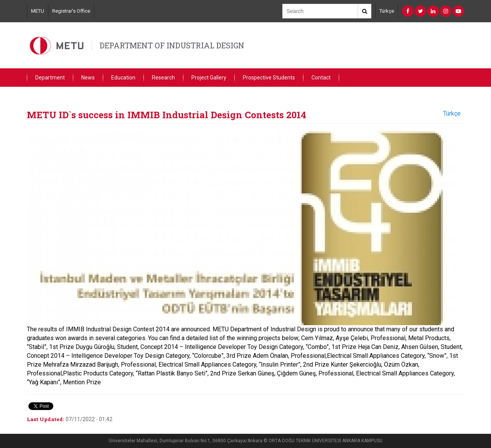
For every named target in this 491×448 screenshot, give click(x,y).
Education (123, 78)
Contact (321, 78)
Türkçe (387, 11)
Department (50, 78)
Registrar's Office (71, 11)
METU (38, 11)
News (88, 78)
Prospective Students (269, 78)
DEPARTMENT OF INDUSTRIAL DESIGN (172, 45)
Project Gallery (209, 78)
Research (163, 78)
